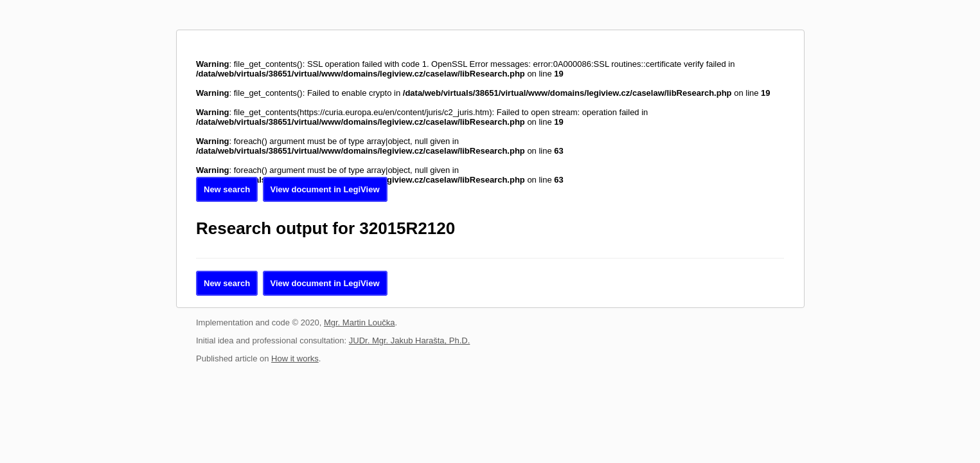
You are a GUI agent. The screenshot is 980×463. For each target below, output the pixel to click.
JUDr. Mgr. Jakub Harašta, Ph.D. (410, 340)
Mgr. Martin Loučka (360, 322)
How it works (295, 359)
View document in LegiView (325, 189)
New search (227, 189)
